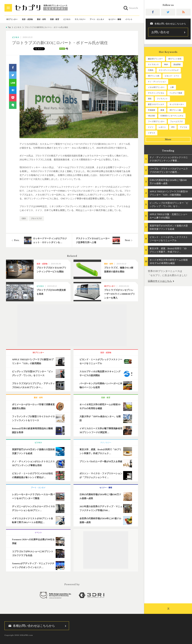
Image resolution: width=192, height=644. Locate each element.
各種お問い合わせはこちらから (31, 626)
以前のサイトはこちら (160, 281)
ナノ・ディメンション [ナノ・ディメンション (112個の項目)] (157, 82)
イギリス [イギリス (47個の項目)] (151, 133)
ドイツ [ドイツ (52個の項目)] (151, 127)
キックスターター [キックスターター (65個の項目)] (177, 104)
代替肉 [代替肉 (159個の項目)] (151, 70)
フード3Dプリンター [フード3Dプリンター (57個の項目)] (156, 121)
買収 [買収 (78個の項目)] (150, 99)
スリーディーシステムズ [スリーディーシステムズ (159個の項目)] (169, 70)
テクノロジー (80, 19)
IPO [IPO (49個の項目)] (173, 127)
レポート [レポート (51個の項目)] (162, 127)
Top (9, 27)
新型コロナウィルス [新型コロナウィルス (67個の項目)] (156, 104)
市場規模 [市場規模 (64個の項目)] (151, 110)
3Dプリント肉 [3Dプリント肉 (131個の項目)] (154, 76)
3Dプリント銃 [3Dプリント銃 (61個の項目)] (175, 110)
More (168, 139)
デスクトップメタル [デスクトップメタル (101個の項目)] (156, 93)
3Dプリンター (12, 19)
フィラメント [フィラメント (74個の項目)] (162, 99)
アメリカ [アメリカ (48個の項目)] (183, 127)
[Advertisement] (72, 325)
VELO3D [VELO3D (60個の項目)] (151, 116)
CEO (24, 219)
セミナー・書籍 (115, 19)
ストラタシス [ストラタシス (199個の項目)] (153, 64)
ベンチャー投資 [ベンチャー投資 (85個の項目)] (176, 93)
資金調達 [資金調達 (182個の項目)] (177, 64)
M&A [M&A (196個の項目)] (166, 64)
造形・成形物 (27, 19)
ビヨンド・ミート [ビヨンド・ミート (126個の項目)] (172, 76)
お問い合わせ (160, 32)
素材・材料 (41, 19)
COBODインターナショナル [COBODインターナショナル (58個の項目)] (172, 116)
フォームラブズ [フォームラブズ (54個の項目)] (176, 121)
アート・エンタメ (97, 19)
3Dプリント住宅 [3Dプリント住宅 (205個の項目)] (175, 59)
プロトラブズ (36, 219)
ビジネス (67, 19)
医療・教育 (55, 19)
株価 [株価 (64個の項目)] (162, 110)
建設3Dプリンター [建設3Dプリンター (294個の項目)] (155, 59)
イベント (129, 19)
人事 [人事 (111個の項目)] (172, 87)
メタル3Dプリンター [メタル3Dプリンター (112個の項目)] (156, 87)
